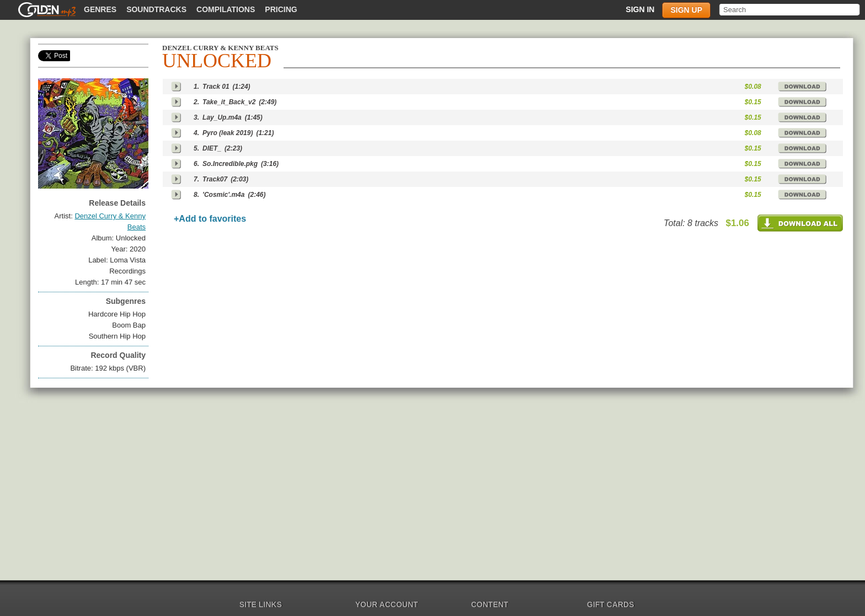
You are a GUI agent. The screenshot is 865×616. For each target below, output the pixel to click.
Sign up (686, 10)
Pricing (281, 9)
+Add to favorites (210, 219)
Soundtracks (156, 9)
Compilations (226, 9)
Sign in (640, 9)
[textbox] (790, 10)
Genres (100, 9)
